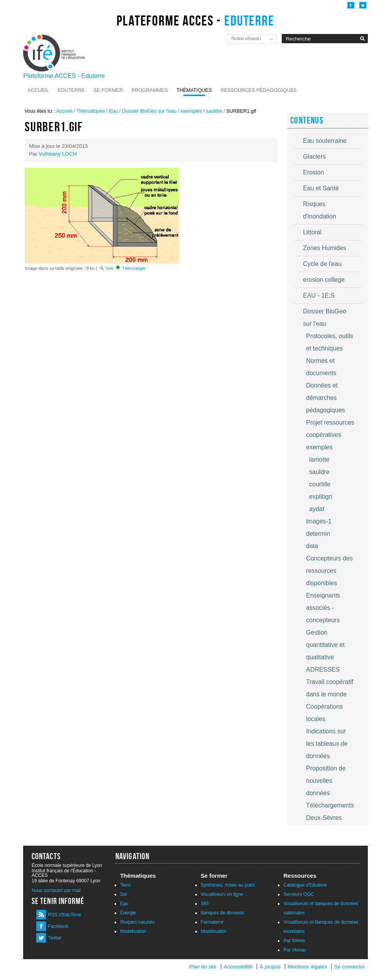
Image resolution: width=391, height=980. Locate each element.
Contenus (307, 120)
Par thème (294, 941)
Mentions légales (307, 967)
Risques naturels (137, 922)
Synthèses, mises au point (228, 885)
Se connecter (350, 967)
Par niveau (294, 950)
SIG (205, 904)
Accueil (38, 90)
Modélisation (133, 931)
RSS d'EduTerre (64, 915)
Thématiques (194, 90)
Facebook (58, 926)
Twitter (55, 938)
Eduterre (71, 90)
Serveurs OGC (299, 894)
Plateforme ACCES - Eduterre (64, 76)
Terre (125, 885)
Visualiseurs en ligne (222, 894)
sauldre (214, 111)
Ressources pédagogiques (259, 90)
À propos (271, 967)
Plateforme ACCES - (195, 20)
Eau (114, 111)
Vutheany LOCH (58, 154)
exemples (191, 111)
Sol (123, 894)
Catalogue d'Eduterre (305, 885)
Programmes (150, 90)
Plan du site (203, 967)
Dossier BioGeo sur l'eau (149, 111)
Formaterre (212, 922)
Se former (108, 90)
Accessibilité (238, 967)
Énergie (128, 913)
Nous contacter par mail (56, 890)
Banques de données (223, 913)
